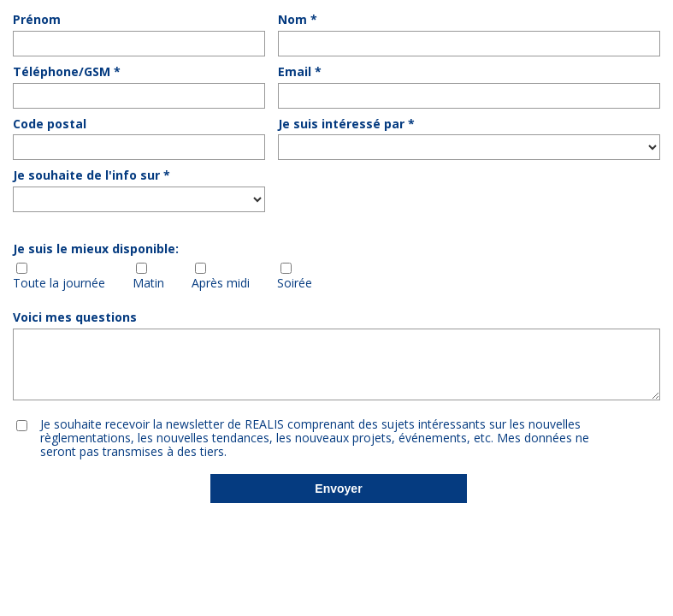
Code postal (50, 124)
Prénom (37, 20)
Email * (300, 72)
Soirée (295, 284)
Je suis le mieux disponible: (96, 249)
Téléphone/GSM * (67, 72)
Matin (148, 284)
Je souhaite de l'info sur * (92, 176)
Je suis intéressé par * (346, 124)
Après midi (221, 284)
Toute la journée (59, 284)
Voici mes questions (75, 318)
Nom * (298, 20)
